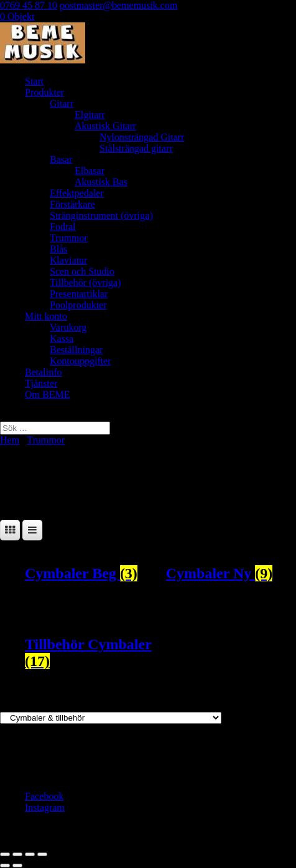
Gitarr (62, 104)
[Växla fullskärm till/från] (17, 854)
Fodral (63, 227)
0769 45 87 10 (29, 5)
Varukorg (68, 327)
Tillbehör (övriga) (86, 283)
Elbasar (90, 171)
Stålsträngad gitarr (136, 148)
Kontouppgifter (81, 361)
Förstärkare (72, 204)
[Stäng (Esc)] (42, 854)
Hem (10, 440)
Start (34, 81)
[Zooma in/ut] (5, 854)
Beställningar (76, 350)
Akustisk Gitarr (105, 126)
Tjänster (41, 383)
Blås (58, 249)
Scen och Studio (82, 271)
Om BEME (47, 395)
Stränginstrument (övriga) (101, 215)
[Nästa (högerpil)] (17, 866)
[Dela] (30, 854)
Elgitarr (90, 115)
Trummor (69, 238)
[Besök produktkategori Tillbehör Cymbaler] (90, 653)
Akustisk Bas (101, 182)
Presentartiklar (79, 294)
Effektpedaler (77, 193)
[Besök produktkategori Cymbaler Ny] (231, 574)
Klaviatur (68, 260)
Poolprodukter (78, 305)
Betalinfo (44, 372)
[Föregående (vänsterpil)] (5, 866)
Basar (61, 159)
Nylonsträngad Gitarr (142, 137)
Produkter (44, 92)
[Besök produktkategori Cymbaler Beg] (90, 574)
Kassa (62, 339)
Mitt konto (46, 316)
